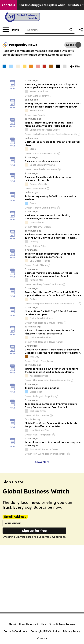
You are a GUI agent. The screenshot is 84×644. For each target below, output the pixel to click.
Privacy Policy (71, 631)
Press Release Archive (33, 624)
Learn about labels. (60, 55)
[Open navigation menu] (11, 30)
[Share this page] (81, 30)
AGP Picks (8, 5)
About (12, 624)
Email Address (15, 517)
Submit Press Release (62, 624)
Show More (42, 462)
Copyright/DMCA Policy (45, 631)
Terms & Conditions (53, 537)
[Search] (46, 30)
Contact (42, 638)
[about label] (26, 91)
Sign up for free (34, 531)
